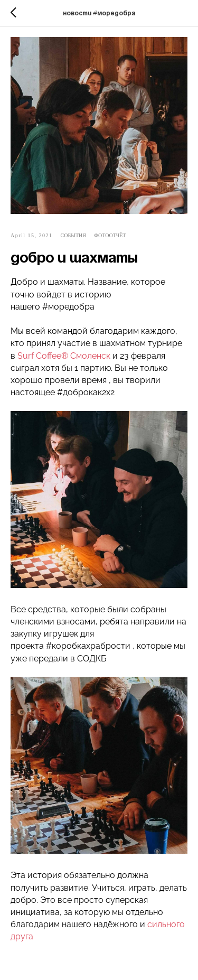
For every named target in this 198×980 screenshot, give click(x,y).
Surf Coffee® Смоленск (64, 356)
